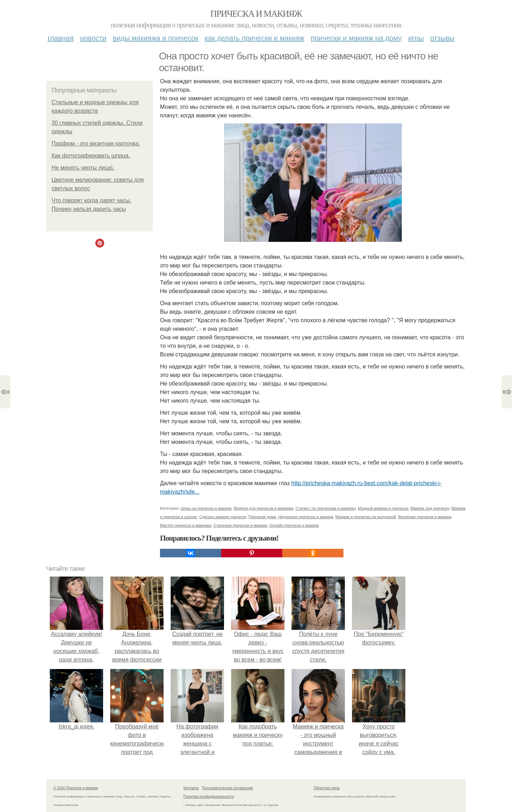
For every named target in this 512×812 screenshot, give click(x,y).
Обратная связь (327, 788)
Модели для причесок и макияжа (263, 508)
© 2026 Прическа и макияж (76, 788)
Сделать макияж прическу (223, 517)
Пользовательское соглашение (228, 788)
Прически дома (262, 517)
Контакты (191, 788)
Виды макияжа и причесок (156, 38)
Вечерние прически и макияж (425, 517)
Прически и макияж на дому (356, 38)
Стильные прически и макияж (240, 525)
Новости (93, 38)
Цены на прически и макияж (206, 508)
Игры (416, 38)
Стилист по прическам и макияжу (326, 508)
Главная (61, 38)
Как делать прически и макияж (255, 38)
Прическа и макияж (256, 14)
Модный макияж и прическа (383, 508)
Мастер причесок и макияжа (186, 525)
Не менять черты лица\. (83, 168)
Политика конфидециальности (209, 797)
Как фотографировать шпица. (91, 156)
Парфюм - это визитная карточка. (96, 144)
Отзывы (442, 38)
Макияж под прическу (430, 508)
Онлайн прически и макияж (294, 525)
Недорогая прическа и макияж (306, 517)
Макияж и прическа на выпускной (366, 517)
